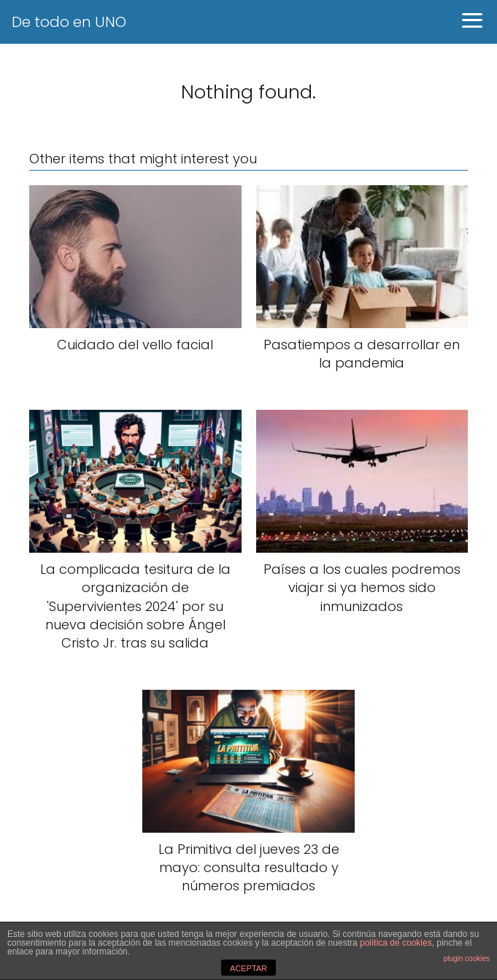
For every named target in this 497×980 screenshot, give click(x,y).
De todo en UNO (69, 22)
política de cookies (396, 943)
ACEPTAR (248, 968)
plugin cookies (467, 958)
